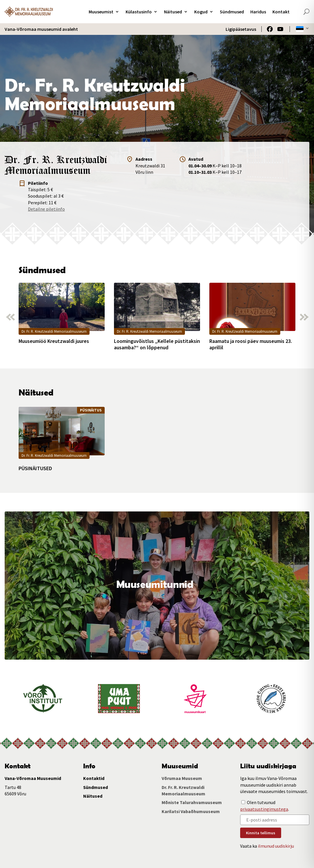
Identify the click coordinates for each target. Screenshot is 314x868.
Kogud (201, 12)
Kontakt (281, 12)
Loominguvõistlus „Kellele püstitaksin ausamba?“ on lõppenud (157, 344)
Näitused (173, 12)
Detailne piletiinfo (46, 209)
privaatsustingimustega (264, 809)
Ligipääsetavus (241, 29)
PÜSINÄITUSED (35, 468)
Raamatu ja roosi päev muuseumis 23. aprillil (251, 344)
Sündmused (232, 12)
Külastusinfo (139, 12)
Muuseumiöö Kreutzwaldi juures (54, 341)
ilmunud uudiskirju (276, 846)
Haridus (258, 12)
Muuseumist (101, 12)
